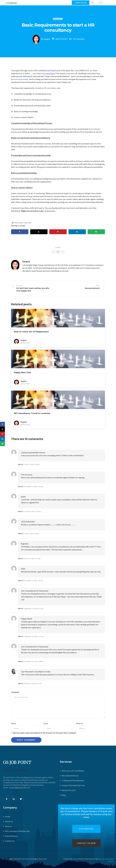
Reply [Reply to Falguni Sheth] (21, 636)
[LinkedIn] (14, 799)
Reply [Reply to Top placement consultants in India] (21, 684)
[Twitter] (21, 799)
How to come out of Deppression (31, 332)
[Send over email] (96, 232)
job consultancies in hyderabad (35, 591)
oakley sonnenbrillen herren (33, 452)
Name (13, 723)
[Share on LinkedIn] (77, 232)
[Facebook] (7, 799)
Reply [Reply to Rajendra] (21, 559)
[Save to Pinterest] (58, 232)
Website (80, 723)
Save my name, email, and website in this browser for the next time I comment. (45, 733)
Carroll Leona (27, 475)
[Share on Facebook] (20, 232)
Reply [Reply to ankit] (21, 512)
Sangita (47, 39)
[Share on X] (39, 232)
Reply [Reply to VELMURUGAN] (21, 534)
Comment (16, 692)
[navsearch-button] (93, 3)
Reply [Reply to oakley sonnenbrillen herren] (21, 464)
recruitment (95, 129)
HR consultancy (50, 88)
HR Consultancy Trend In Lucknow (32, 413)
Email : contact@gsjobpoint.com (17, 787)
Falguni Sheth (27, 619)
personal (58, 19)
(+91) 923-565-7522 (16, 770)
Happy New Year (23, 372)
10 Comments (79, 39)
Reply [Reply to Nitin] (21, 581)
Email (46, 723)
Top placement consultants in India (36, 672)
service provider (21, 79)
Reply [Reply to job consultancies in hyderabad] (21, 609)
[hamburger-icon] (100, 3)
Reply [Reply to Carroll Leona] (21, 487)
